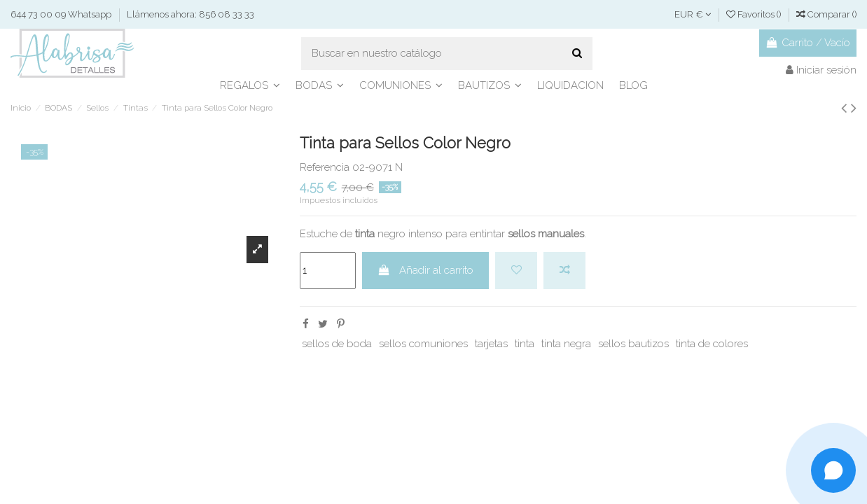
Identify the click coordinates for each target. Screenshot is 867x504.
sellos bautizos (633, 344)
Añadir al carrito (425, 270)
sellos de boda (337, 344)
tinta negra (566, 344)
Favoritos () (755, 14)
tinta (525, 344)
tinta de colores (712, 344)
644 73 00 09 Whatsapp (62, 14)
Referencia (325, 167)
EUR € (693, 14)
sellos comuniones (423, 344)
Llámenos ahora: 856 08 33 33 (190, 14)
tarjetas (491, 344)
